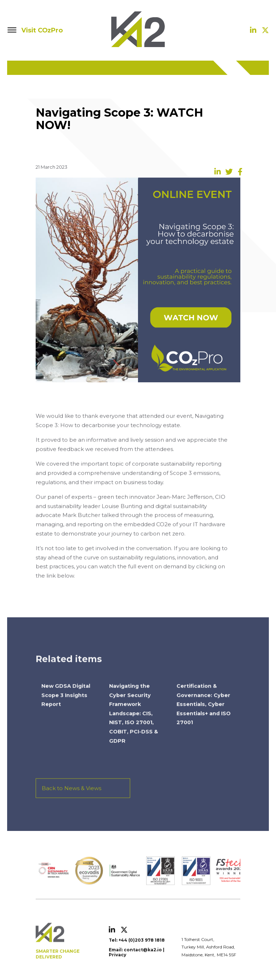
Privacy (117, 964)
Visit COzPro (42, 30)
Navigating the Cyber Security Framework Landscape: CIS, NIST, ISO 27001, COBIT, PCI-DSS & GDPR (134, 723)
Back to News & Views (71, 798)
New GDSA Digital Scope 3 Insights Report (66, 705)
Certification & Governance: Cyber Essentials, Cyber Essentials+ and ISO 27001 (204, 714)
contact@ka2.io (143, 959)
